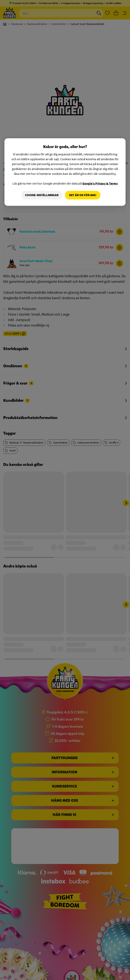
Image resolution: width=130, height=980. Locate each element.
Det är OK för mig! (83, 195)
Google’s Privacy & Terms (100, 183)
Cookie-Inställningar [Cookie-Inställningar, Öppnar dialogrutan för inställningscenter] (42, 195)
